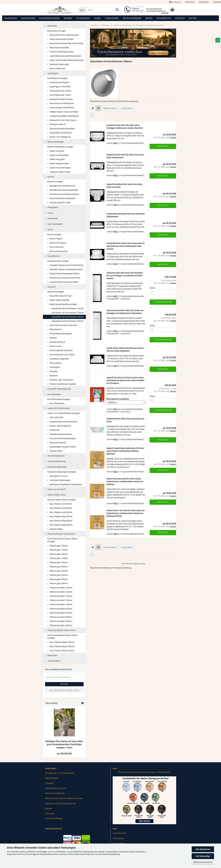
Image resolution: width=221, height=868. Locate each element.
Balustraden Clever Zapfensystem (63, 35)
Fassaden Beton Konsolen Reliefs (63, 282)
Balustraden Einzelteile (58, 48)
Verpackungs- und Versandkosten (60, 773)
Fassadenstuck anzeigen (58, 261)
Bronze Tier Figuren (57, 243)
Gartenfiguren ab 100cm (59, 95)
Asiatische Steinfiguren (58, 82)
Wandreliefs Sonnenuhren (59, 133)
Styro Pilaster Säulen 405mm (61, 651)
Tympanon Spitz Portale (59, 172)
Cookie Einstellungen (54, 818)
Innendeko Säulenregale (59, 480)
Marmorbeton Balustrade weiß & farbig (65, 43)
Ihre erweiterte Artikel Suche (64, 690)
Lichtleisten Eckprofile (58, 359)
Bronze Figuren (55, 239)
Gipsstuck (180, 18)
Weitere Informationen (203, 862)
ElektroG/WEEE (52, 778)
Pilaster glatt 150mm (57, 562)
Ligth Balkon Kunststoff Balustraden (64, 56)
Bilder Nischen (55, 329)
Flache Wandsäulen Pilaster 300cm (60, 534)
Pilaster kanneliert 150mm (60, 604)
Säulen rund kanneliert (58, 155)
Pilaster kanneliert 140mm (60, 600)
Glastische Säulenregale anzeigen (62, 472)
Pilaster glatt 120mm (57, 550)
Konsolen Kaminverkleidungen (61, 438)
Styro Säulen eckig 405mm (60, 525)
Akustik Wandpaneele (55, 456)
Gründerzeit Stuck (56, 342)
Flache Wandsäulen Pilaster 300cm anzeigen (62, 540)
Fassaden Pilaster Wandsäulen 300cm (65, 269)
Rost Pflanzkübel (53, 394)
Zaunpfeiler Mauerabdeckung (58, 389)
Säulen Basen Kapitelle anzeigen (63, 304)
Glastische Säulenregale (56, 467)
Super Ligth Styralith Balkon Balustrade (65, 60)
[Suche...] (82, 10)
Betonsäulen (51, 655)
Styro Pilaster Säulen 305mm (61, 646)
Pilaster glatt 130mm (57, 554)
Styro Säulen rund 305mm (60, 508)
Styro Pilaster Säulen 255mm (61, 642)
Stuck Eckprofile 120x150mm (61, 355)
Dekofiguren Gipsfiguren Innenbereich (65, 484)
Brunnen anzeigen (55, 182)
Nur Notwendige (203, 856)
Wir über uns (175, 2)
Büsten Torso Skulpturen (59, 137)
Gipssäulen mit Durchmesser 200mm (66, 313)
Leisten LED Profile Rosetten (58, 408)
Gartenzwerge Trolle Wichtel (60, 108)
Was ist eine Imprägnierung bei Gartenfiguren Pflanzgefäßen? (144, 772)
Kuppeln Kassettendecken (60, 434)
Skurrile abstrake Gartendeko (61, 129)
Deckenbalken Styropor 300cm (62, 447)
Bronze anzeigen (54, 234)
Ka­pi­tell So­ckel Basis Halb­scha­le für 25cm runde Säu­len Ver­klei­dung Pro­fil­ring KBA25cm (125, 451)
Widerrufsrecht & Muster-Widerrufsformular (64, 798)
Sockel (98, 18)
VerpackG (49, 783)
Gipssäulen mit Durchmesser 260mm (66, 317)
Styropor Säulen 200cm (55, 495)
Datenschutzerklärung (111, 854)
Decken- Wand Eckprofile (59, 426)
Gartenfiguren (28, 18)
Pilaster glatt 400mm (57, 583)
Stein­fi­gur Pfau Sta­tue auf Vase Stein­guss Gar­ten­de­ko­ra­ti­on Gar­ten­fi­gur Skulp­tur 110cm (64, 745)
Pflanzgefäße (83, 18)
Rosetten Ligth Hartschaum (60, 380)
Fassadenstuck (164, 18)
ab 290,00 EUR (64, 754)
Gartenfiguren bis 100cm (59, 91)
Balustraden (11, 18)
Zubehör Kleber (55, 451)
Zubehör (52, 338)
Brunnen (68, 18)
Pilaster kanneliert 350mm (60, 621)
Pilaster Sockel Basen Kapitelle (61, 384)
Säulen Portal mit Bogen (59, 168)
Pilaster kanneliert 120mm (60, 592)
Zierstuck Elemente (57, 443)
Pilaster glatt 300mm (57, 575)
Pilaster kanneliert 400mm (60, 625)
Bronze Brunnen (55, 247)
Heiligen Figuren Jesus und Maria (63, 112)
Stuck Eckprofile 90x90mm (60, 350)
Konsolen (52, 371)
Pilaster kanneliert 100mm (60, 588)
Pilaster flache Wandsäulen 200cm (63, 274)
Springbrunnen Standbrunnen (61, 186)
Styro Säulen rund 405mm (60, 512)
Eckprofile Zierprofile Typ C (60, 296)
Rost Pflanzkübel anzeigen (59, 399)
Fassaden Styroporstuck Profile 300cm (65, 265)
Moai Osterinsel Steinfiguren (61, 103)
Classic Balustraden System (60, 39)
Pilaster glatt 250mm (57, 571)
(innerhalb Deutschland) (134, 143)
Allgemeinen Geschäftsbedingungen (61, 804)
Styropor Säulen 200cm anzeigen (61, 500)
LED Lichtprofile (55, 417)
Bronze (149, 18)
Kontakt (48, 809)
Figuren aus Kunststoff (55, 489)
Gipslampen (54, 367)
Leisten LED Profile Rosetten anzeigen (64, 413)
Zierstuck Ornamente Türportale (62, 325)
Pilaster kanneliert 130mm (60, 596)
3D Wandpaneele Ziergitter (60, 334)
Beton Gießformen (56, 69)
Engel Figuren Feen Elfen (59, 87)
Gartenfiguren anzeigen (57, 78)
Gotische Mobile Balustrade (60, 52)
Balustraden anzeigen (57, 31)
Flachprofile (53, 430)
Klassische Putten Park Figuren (62, 120)
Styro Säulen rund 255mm (60, 504)
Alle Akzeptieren (203, 849)
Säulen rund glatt (56, 151)
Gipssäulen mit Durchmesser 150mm (66, 308)
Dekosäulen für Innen (58, 476)
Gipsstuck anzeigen (56, 292)
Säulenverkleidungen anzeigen (60, 147)
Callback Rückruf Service (56, 788)
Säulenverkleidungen (49, 18)
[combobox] (110, 108)
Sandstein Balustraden (58, 64)
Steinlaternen (112, 18)
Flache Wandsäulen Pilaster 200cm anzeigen (62, 637)
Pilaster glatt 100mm (57, 546)
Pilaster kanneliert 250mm (60, 613)
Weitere (193, 18)
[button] (190, 2)
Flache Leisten (55, 346)
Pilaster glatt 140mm (57, 558)
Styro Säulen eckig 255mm (60, 516)
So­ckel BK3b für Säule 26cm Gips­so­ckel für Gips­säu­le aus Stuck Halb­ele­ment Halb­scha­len (126, 246)
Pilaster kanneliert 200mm (60, 609)
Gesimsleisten (54, 363)
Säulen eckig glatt (56, 159)
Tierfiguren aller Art (57, 124)
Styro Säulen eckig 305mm (60, 521)
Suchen (64, 684)
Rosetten (52, 376)
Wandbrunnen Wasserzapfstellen (63, 190)
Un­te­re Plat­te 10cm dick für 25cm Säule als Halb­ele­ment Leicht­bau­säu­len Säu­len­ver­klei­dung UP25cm (126, 513)
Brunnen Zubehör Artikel (59, 203)
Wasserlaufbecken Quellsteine (61, 198)
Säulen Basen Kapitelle (58, 300)
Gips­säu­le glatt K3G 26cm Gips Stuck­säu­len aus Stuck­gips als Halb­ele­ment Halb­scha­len (125, 276)
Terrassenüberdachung (55, 461)
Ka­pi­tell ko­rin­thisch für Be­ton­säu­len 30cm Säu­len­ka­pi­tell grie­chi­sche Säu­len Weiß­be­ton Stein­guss (126, 380)
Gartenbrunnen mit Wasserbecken (63, 194)
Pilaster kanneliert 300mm (60, 617)
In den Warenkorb (163, 302)
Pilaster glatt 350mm (57, 579)
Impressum (50, 814)
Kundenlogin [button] (204, 2)
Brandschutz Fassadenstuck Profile (64, 278)
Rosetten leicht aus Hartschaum (62, 422)
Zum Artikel (163, 146)
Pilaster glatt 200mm (57, 567)
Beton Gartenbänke (132, 18)
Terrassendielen (53, 661)
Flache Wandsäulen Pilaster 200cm (60, 630)
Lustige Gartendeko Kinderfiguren (63, 116)
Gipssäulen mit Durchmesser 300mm (66, 321)
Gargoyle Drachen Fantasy (60, 99)
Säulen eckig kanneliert (58, 164)
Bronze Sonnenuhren (57, 251)
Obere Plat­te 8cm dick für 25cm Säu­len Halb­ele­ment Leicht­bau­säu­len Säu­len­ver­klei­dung (125, 481)
